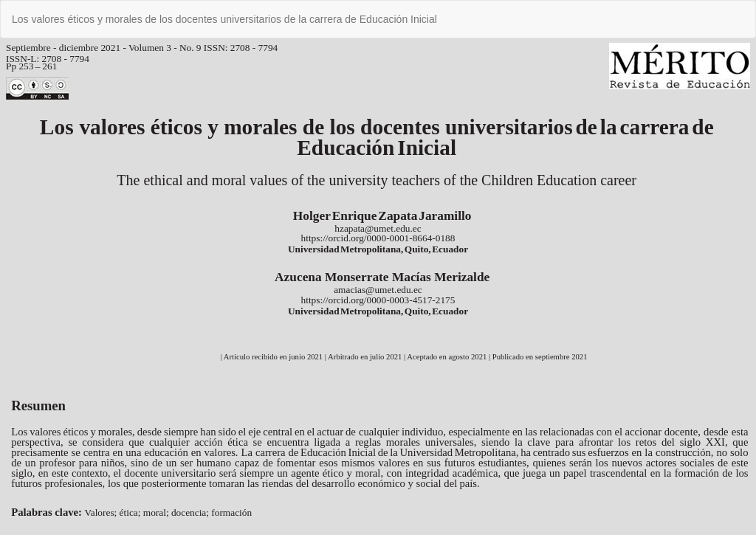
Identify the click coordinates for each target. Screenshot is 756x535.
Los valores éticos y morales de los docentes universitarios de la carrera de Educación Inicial (224, 19)
